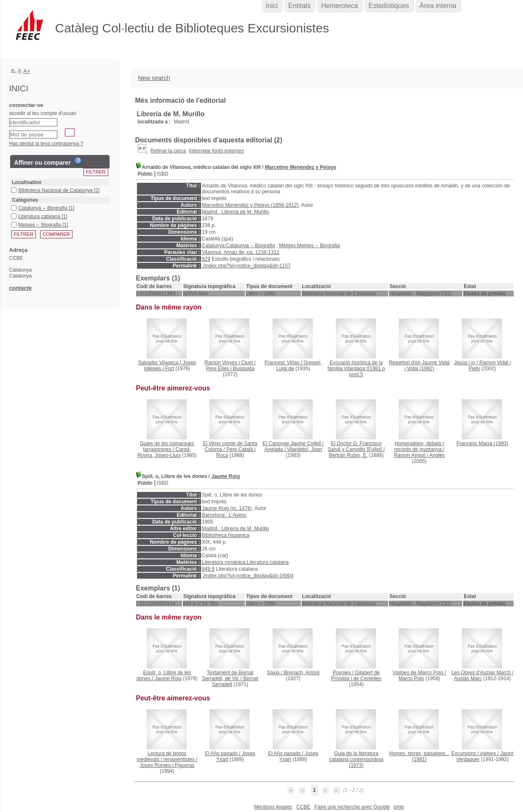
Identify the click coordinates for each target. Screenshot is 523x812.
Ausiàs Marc (468, 678)
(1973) (356, 759)
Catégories (25, 200)
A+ (27, 71)
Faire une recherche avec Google (352, 807)
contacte (20, 288)
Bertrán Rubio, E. (348, 455)
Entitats (299, 6)
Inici (272, 6)
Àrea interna (438, 6)
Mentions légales (273, 807)
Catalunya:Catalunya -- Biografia (238, 246)
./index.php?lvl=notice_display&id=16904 (248, 576)
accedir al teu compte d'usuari (43, 113)
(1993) (482, 443)
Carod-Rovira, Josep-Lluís (164, 452)
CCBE (303, 807)
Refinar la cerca (168, 151)
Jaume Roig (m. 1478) (227, 508)
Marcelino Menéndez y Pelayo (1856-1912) (250, 205)
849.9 (208, 569)
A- (14, 70)
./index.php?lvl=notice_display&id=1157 (246, 266)
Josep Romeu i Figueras (167, 765)
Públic (145, 174)
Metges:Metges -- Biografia (309, 246)
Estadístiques (389, 6)
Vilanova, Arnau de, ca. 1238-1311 (241, 252)
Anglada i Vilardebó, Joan (293, 449)
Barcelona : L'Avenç (224, 515)
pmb (399, 807)
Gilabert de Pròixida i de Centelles (356, 676)
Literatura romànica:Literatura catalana (245, 562)
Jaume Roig (225, 476)
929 (206, 259)
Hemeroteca (339, 6)
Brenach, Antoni (302, 673)
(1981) (419, 756)
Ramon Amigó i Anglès (420, 455)
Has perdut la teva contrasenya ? (46, 144)
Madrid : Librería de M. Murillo (235, 212)
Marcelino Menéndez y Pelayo (300, 167)
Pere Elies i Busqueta (230, 369)
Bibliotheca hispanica (226, 535)
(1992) (419, 366)
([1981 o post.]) (356, 369)
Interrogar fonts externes (216, 151)
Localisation (27, 182)
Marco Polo (412, 678)
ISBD (163, 174)
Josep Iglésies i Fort (170, 366)
